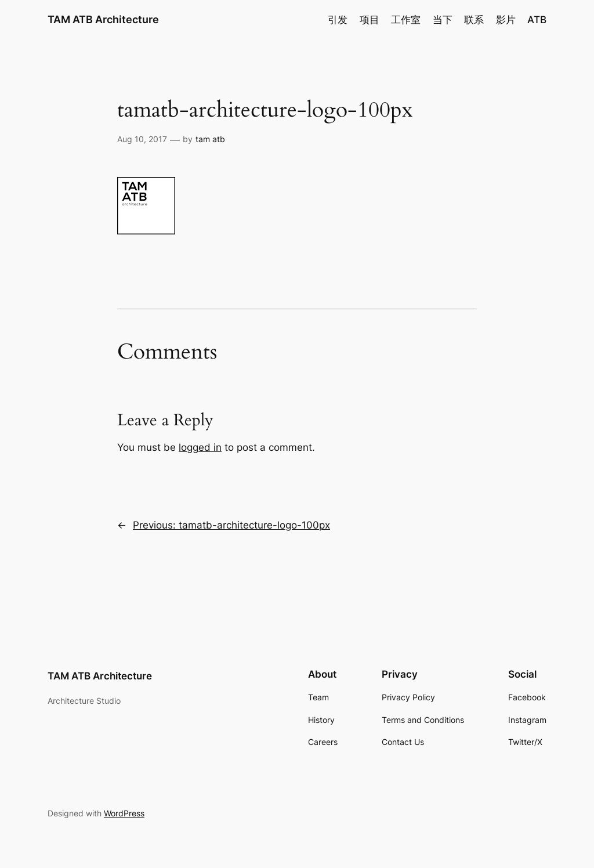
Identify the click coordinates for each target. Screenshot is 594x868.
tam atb (210, 139)
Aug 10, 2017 (142, 139)
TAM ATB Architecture (103, 19)
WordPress (124, 813)
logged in (200, 447)
